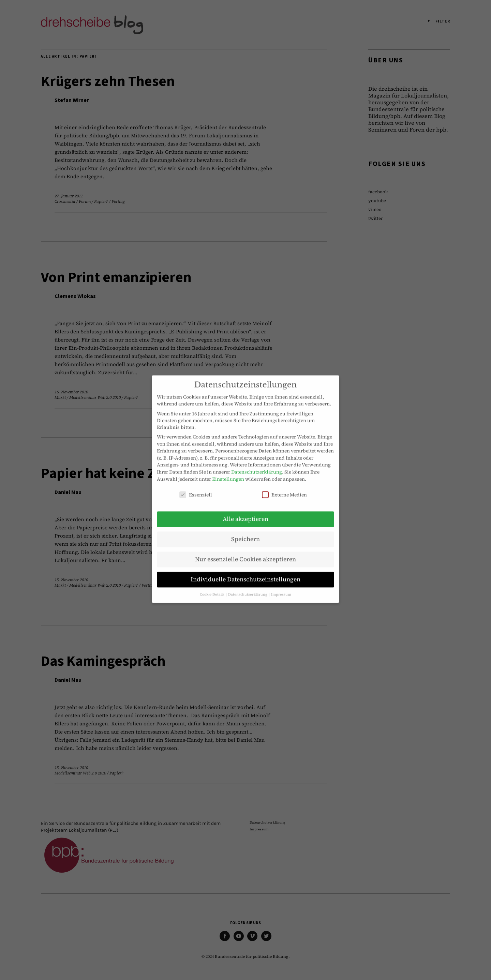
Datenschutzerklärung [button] (248, 586)
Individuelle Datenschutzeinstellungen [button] (245, 571)
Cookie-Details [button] (212, 586)
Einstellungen (228, 471)
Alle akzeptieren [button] (245, 511)
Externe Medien (284, 487)
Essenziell (196, 487)
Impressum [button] (281, 586)
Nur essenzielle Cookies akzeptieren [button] (245, 551)
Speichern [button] (245, 531)
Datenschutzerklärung (257, 464)
